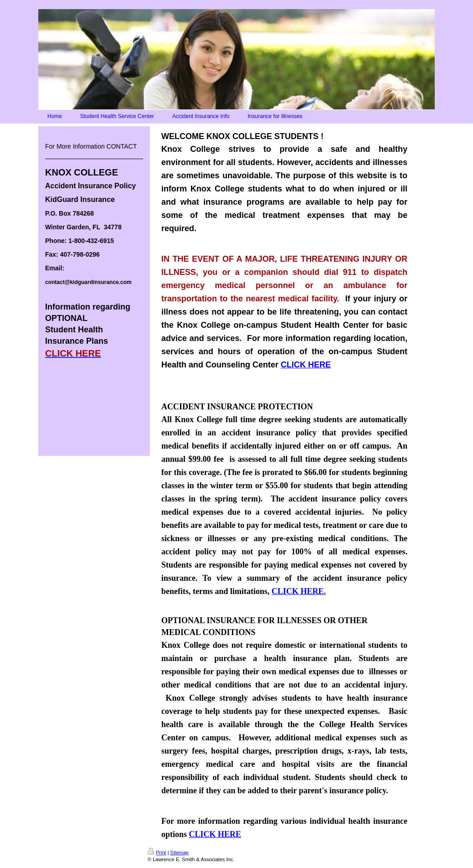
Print (157, 852)
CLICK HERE (306, 365)
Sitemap (180, 852)
